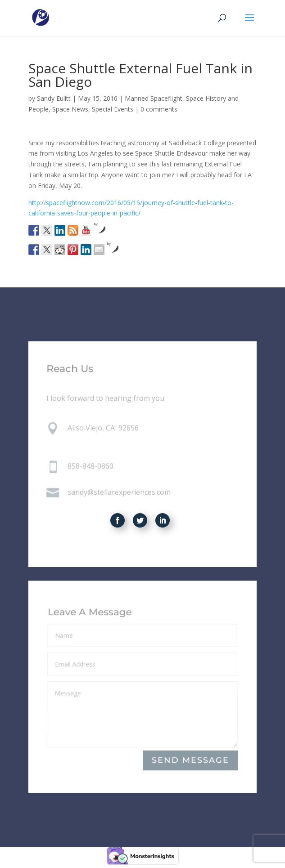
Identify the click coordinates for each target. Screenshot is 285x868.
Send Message (191, 760)
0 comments (159, 109)
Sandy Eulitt (54, 98)
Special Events (113, 109)
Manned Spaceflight (154, 98)
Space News (70, 109)
